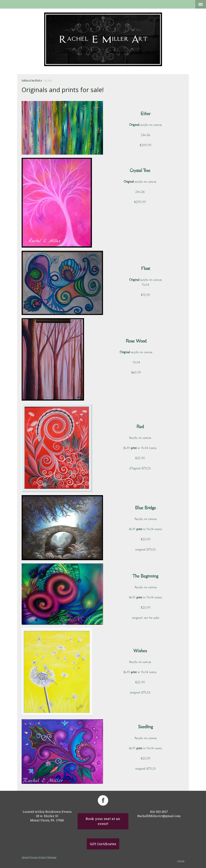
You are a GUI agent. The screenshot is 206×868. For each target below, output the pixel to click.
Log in (181, 861)
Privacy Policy (38, 857)
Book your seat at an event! (103, 821)
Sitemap (52, 857)
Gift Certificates (103, 844)
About (25, 857)
